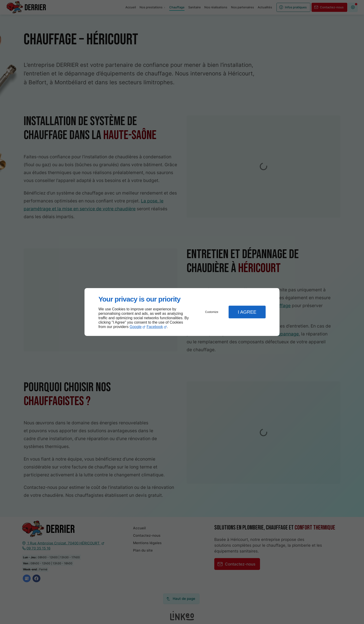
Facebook (155, 327)
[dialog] (182, 312)
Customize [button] (212, 312)
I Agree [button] (247, 312)
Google (136, 327)
